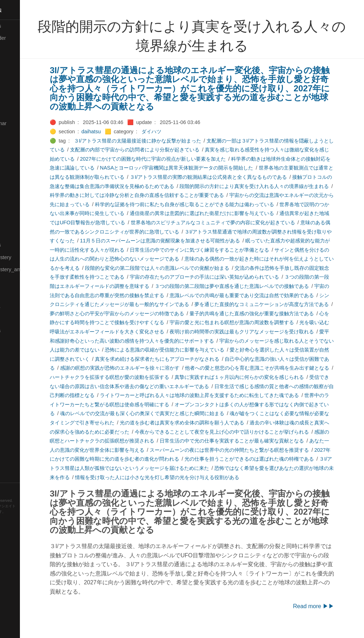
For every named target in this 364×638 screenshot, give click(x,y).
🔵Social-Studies (23, 415)
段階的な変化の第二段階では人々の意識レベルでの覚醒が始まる (276, 268)
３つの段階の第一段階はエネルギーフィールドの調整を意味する (202, 286)
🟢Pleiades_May (22, 318)
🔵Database (17, 99)
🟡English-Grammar (26, 123)
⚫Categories (19, 50)
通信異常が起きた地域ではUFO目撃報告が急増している (152, 223)
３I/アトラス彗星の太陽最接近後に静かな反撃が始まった (162, 141)
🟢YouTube (17, 476)
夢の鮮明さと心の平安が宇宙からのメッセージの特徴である (261, 313)
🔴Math (12, 233)
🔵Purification (19, 342)
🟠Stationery (18, 440)
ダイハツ (176, 132)
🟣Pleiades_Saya (23, 330)
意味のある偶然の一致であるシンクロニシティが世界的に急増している (194, 232)
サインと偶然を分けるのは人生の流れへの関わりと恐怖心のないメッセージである (197, 259)
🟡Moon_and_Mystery (29, 257)
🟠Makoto (15, 196)
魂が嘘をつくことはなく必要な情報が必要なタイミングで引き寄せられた (251, 423)
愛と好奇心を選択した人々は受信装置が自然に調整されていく (194, 359)
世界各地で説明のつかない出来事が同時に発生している (147, 213)
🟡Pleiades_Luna (23, 306)
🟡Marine (14, 221)
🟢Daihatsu (17, 87)
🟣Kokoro (15, 160)
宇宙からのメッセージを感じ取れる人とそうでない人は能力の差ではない (187, 350)
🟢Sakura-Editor (22, 355)
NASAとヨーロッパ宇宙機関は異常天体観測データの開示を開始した (221, 168)
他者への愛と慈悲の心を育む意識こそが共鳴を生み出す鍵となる (162, 377)
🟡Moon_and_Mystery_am (33, 269)
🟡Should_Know (22, 403)
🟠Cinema (15, 75)
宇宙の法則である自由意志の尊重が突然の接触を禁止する (229, 295)
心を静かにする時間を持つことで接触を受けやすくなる (251, 322)
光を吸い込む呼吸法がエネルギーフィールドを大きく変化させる (246, 332)
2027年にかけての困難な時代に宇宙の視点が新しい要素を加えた (192, 159)
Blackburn (26, 523)
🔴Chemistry (18, 63)
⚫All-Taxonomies (24, 26)
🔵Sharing (15, 391)
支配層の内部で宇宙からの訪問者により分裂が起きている (169, 150)
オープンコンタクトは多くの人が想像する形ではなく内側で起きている (189, 413)
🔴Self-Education (23, 379)
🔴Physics (15, 294)
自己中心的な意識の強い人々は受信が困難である (179, 368)
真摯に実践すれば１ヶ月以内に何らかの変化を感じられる (154, 386)
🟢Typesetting (20, 464)
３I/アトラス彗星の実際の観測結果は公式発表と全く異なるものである (263, 177)
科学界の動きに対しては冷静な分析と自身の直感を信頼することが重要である (207, 195)
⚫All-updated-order (26, 38)
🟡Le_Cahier (18, 184)
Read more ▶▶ (332, 615)
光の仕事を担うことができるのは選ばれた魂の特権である (214, 468)
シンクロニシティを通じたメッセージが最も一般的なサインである (249, 304)
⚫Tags (12, 452)
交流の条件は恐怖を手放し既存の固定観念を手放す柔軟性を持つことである (159, 277)
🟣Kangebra (17, 148)
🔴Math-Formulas (24, 245)
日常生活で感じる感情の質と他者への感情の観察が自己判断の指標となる (216, 395)
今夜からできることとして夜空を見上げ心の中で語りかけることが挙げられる (172, 441)
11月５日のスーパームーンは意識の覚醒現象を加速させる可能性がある (259, 241)
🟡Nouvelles (18, 282)
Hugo (26, 517)
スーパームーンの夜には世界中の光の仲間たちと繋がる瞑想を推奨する (189, 459)
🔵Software (17, 428)
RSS (12, 489)
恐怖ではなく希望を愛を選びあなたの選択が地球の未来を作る (254, 477)
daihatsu (116, 132)
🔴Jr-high (14, 135)
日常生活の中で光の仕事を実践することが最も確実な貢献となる (187, 450)
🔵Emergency (19, 111)
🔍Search (15, 367)
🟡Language (18, 172)
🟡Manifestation (22, 209)
